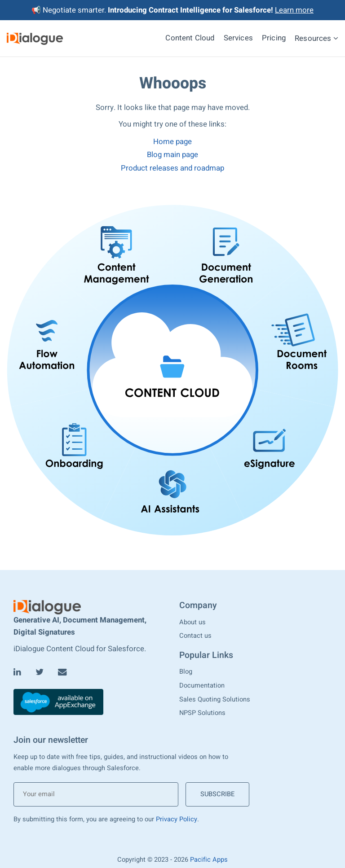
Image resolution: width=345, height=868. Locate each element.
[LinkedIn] (17, 672)
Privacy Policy (177, 819)
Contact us (195, 636)
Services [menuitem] (238, 38)
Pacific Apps (209, 860)
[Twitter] (40, 672)
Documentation (202, 686)
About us (192, 622)
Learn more (294, 10)
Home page (172, 142)
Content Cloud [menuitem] (190, 38)
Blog (186, 672)
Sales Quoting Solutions (215, 699)
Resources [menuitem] (316, 38)
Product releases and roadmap (172, 168)
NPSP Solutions (202, 713)
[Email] (62, 672)
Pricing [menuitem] (274, 38)
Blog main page (172, 155)
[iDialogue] (35, 38)
